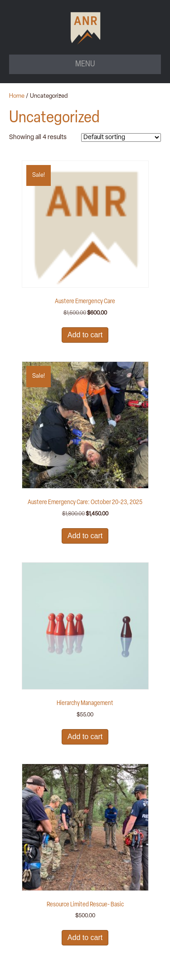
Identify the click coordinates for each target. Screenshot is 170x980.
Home (17, 96)
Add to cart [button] (85, 335)
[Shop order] (121, 137)
